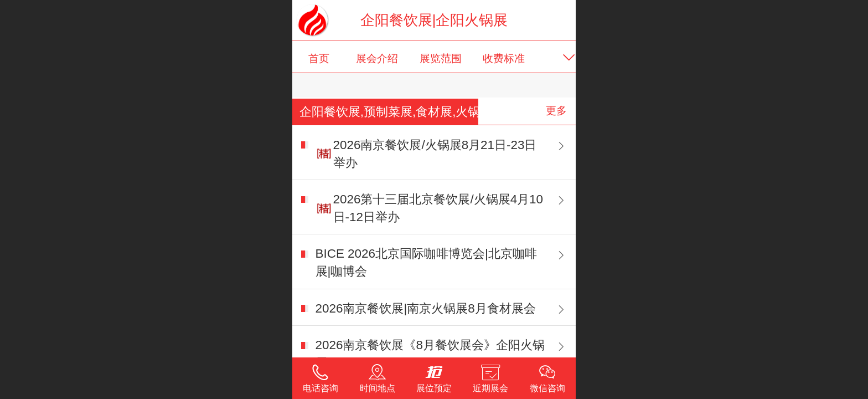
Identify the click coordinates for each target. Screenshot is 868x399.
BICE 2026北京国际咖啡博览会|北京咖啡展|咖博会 (426, 262)
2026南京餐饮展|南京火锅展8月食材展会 (426, 308)
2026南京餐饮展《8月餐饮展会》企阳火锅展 (430, 354)
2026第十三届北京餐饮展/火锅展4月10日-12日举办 (438, 208)
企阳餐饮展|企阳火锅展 (434, 20)
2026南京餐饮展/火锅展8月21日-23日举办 (435, 154)
